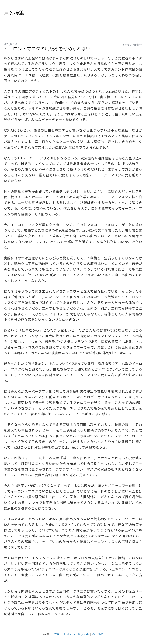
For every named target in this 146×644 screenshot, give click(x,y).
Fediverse (70, 634)
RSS (94, 634)
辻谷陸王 (57, 634)
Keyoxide (84, 634)
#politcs (138, 45)
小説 (101, 634)
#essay (127, 45)
